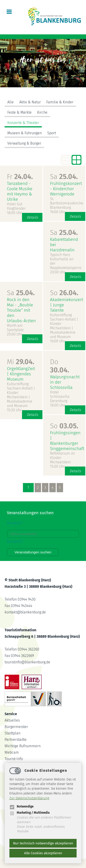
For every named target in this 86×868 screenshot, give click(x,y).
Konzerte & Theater (23, 123)
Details (32, 217)
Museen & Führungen (25, 133)
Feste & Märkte (19, 112)
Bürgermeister (16, 727)
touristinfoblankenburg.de (27, 662)
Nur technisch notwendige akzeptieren (43, 843)
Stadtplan (12, 733)
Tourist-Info (14, 759)
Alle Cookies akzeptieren (43, 853)
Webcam (12, 752)
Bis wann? (15, 541)
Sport (52, 133)
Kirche (42, 112)
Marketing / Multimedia (29, 813)
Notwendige (21, 806)
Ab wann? (15, 523)
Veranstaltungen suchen (33, 552)
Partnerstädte (16, 740)
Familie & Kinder (60, 102)
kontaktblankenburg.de (25, 612)
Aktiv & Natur (30, 102)
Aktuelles (12, 720)
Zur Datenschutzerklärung (29, 798)
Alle (11, 102)
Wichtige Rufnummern (23, 746)
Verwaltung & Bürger (24, 143)
